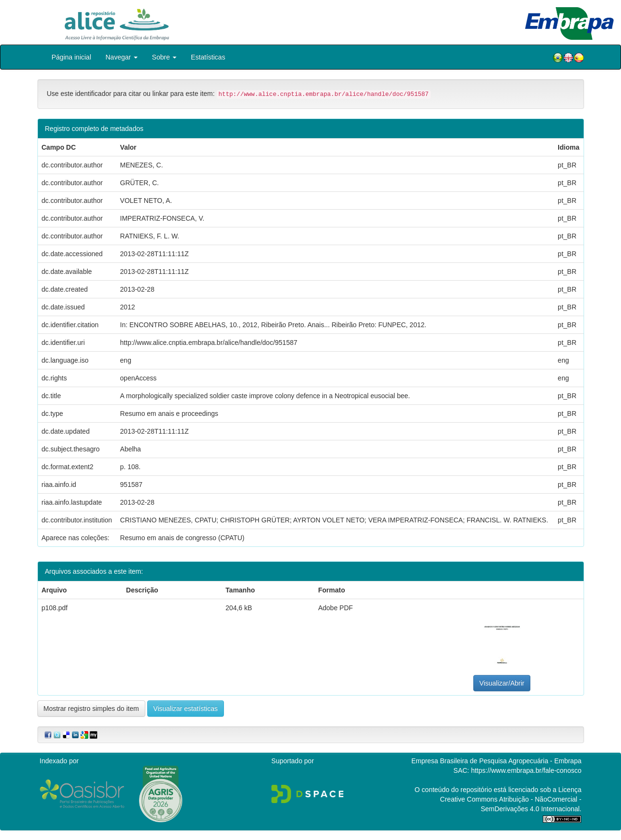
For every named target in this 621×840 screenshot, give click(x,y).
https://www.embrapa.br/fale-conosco (526, 770)
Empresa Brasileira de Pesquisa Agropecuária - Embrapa (497, 761)
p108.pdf (55, 608)
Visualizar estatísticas (186, 709)
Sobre (164, 57)
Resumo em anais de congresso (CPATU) (182, 538)
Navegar (122, 57)
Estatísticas (208, 57)
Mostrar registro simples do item (91, 709)
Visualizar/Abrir (502, 683)
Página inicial (72, 57)
